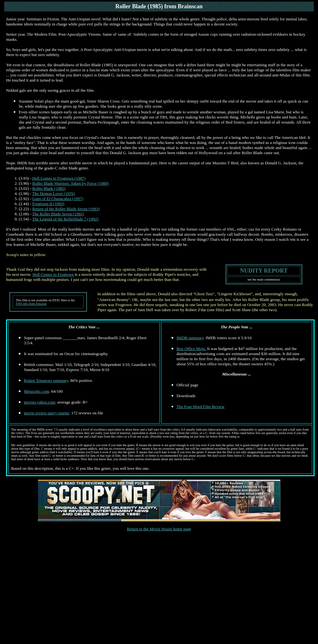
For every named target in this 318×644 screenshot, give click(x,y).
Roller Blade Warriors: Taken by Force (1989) (70, 183)
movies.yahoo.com (40, 402)
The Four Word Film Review (201, 407)
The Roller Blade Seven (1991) (58, 214)
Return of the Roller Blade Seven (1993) (66, 209)
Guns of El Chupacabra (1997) (58, 199)
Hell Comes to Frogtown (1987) (59, 178)
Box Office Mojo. (192, 349)
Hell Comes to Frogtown (53, 274)
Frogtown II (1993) (48, 204)
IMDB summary (190, 338)
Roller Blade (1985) (49, 188)
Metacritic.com (37, 391)
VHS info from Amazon (31, 304)
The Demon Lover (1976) (54, 193)
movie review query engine (47, 413)
